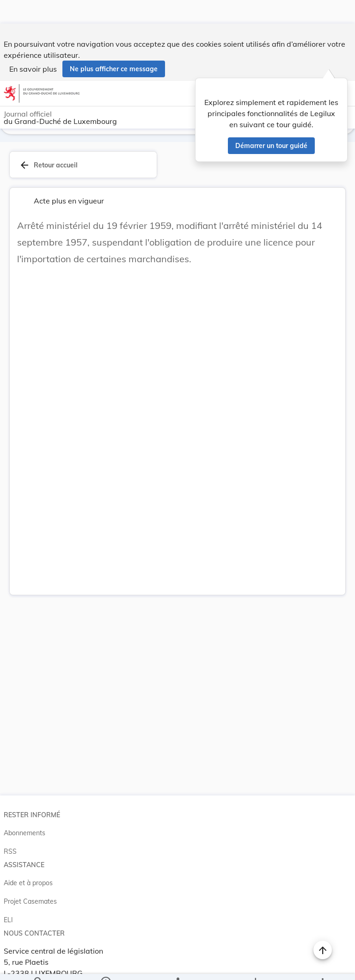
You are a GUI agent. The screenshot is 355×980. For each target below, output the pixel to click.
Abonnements (24, 819)
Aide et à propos (28, 869)
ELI (8, 906)
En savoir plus (33, 45)
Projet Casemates (30, 887)
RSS (10, 837)
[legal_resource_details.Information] (106, 965)
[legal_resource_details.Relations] (177, 965)
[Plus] (322, 965)
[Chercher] (38, 965)
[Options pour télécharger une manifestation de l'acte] (255, 965)
